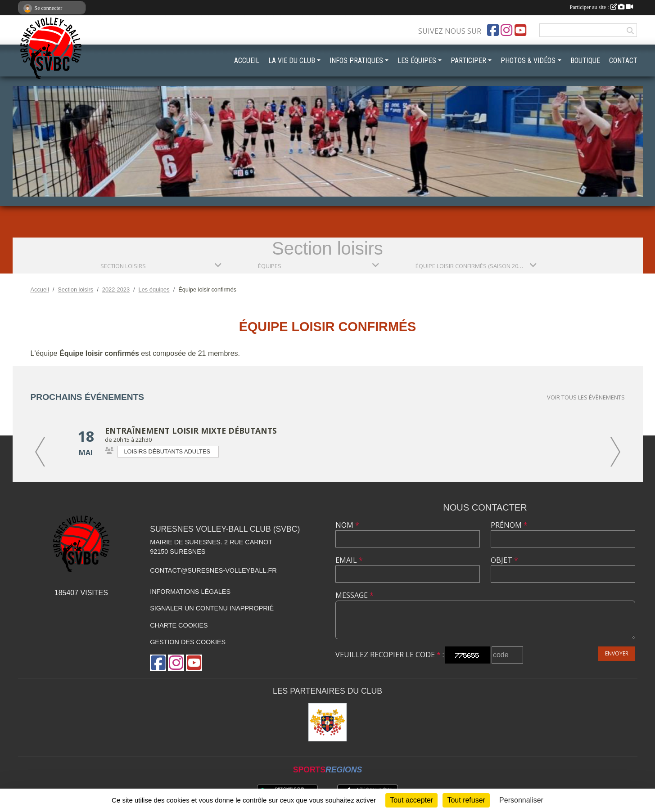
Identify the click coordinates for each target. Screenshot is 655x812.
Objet (504, 560)
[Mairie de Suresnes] (327, 722)
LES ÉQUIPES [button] (417, 61)
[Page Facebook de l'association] (493, 30)
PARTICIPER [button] (468, 61)
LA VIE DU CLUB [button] (292, 61)
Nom (347, 525)
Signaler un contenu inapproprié (212, 608)
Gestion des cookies (188, 642)
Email (349, 560)
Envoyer (617, 653)
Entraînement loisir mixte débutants (191, 431)
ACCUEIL (247, 61)
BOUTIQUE (585, 61)
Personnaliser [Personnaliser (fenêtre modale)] (521, 800)
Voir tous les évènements (586, 397)
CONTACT (623, 61)
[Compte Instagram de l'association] (506, 30)
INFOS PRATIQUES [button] (356, 61)
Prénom (509, 525)
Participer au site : (601, 7)
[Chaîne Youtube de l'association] (520, 30)
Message (355, 595)
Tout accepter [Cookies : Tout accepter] (411, 800)
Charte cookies (179, 625)
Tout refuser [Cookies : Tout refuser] (466, 800)
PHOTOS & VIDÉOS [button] (528, 61)
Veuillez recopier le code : (390, 655)
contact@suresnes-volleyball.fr (213, 570)
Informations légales (190, 592)
